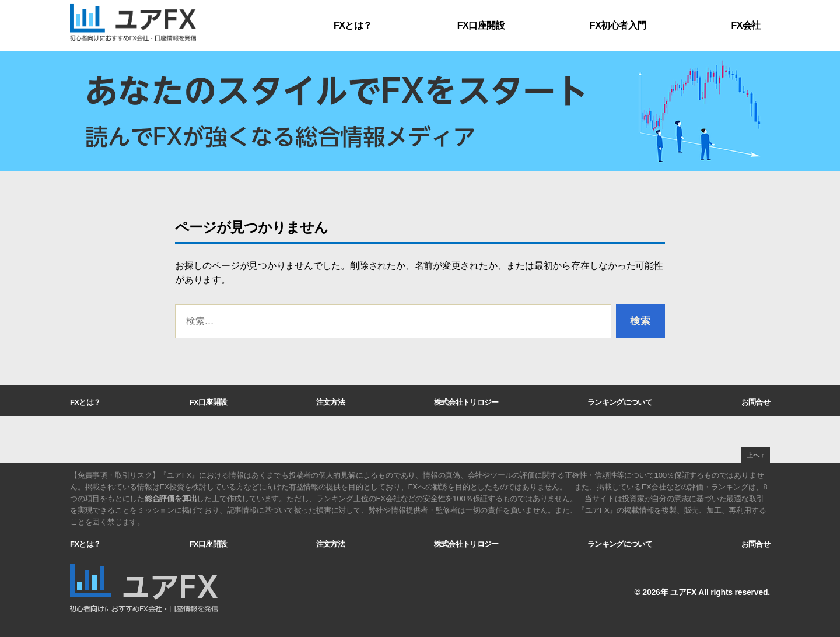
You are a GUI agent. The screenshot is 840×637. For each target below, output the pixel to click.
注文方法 (330, 402)
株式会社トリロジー (466, 402)
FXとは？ (353, 25)
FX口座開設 (481, 25)
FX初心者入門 (618, 25)
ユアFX (683, 592)
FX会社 (746, 25)
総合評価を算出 (171, 498)
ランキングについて (620, 402)
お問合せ (756, 402)
